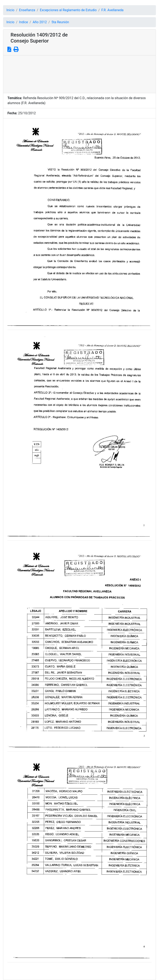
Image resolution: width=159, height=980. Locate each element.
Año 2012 (40, 22)
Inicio (10, 10)
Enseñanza (27, 10)
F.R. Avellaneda (113, 10)
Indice (23, 22)
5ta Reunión (60, 22)
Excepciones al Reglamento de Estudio (68, 10)
